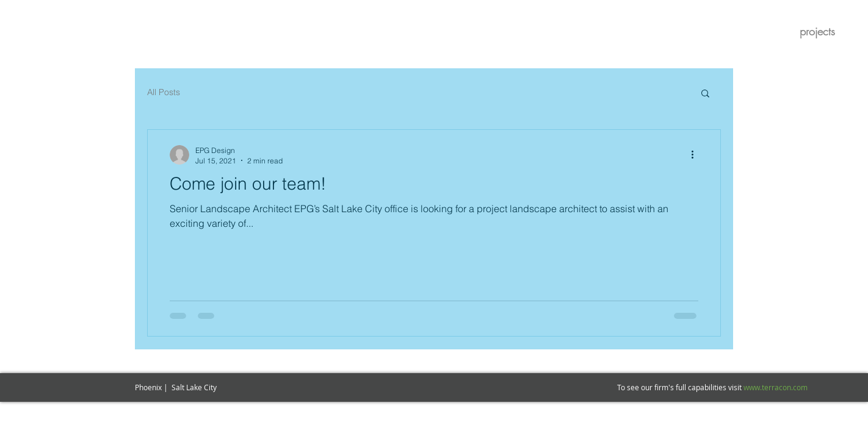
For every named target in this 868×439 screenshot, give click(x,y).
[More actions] (696, 155)
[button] (705, 94)
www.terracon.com (776, 387)
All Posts (164, 92)
